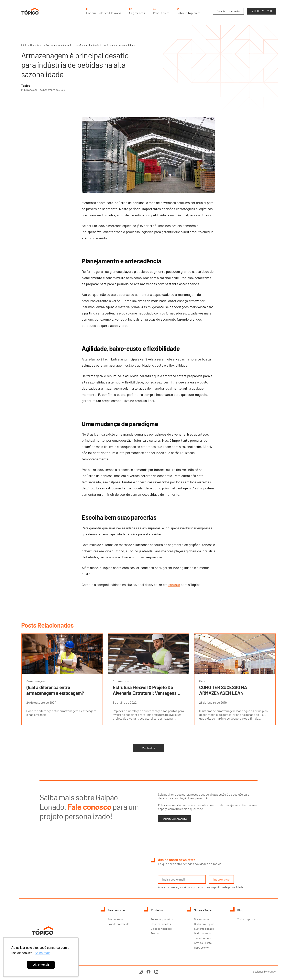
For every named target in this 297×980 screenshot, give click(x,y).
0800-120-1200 (261, 11)
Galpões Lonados (161, 924)
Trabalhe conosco (204, 938)
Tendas (155, 933)
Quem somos (202, 919)
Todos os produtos (162, 919)
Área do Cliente (203, 943)
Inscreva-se (221, 879)
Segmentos (137, 11)
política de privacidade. (229, 887)
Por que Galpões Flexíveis (104, 11)
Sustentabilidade (204, 929)
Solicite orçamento (174, 819)
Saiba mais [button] (43, 953)
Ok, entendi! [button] (41, 965)
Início (24, 45)
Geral (40, 45)
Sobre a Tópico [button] (188, 11)
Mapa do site (201, 947)
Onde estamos (202, 933)
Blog (32, 45)
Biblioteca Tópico (204, 924)
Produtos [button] (161, 11)
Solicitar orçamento (228, 11)
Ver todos (149, 748)
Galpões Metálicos (161, 929)
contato (174, 585)
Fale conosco (115, 919)
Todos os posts (246, 919)
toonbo (272, 971)
